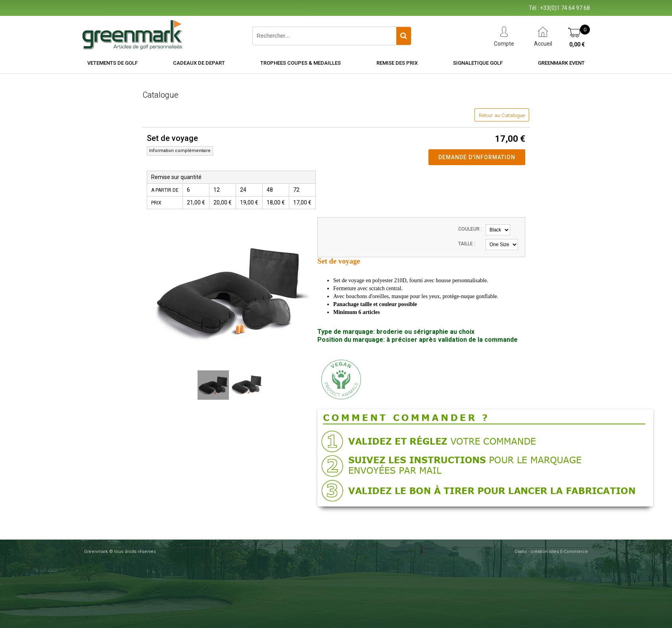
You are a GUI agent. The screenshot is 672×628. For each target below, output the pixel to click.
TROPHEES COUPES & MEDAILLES (300, 63)
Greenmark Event (561, 63)
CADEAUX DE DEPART (199, 63)
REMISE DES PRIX (397, 63)
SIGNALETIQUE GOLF (478, 63)
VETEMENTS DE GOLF (112, 63)
